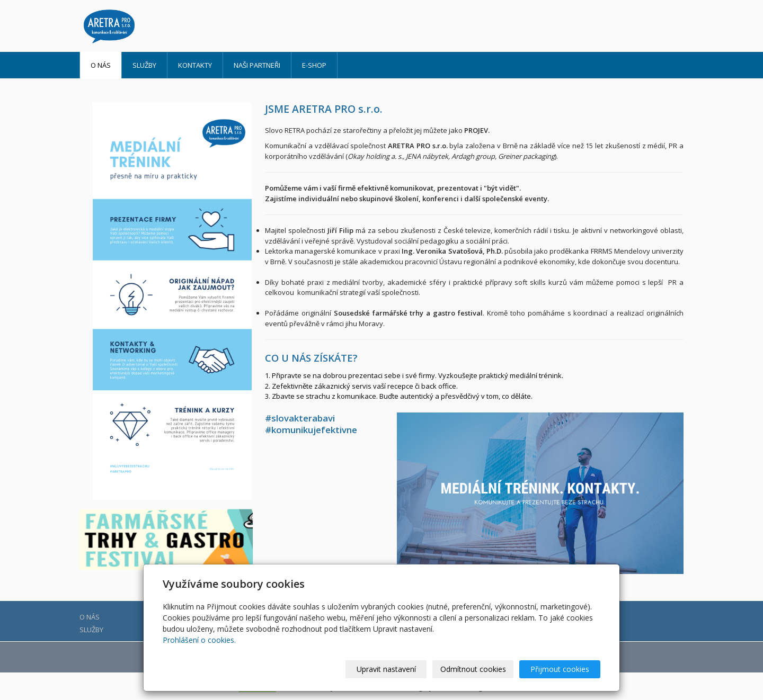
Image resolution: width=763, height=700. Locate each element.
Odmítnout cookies (473, 669)
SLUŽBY (144, 65)
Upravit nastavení (386, 669)
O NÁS (101, 65)
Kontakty (195, 65)
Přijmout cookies (560, 669)
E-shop (314, 65)
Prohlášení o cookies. (199, 640)
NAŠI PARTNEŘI (257, 65)
